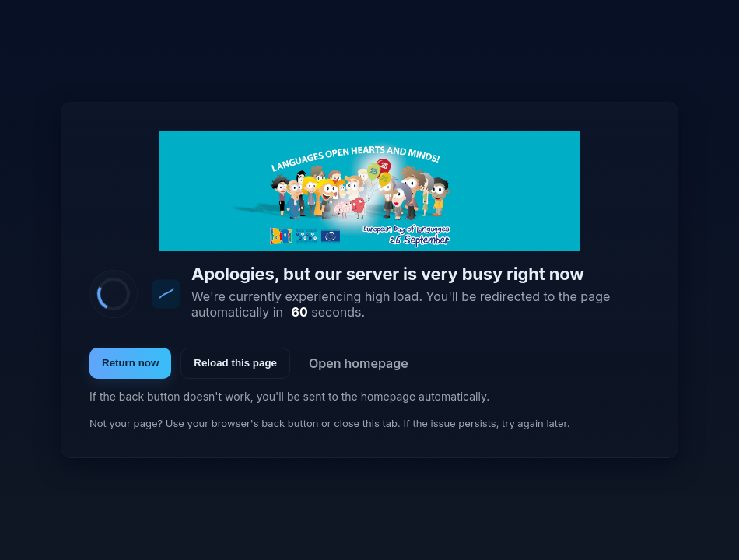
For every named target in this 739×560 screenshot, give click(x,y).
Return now (130, 363)
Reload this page (235, 363)
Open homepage (359, 363)
